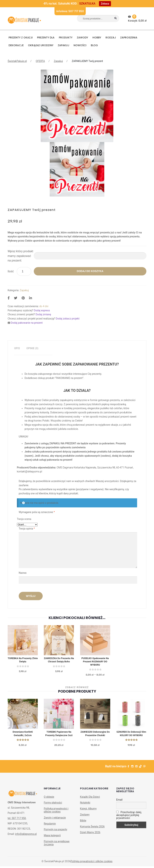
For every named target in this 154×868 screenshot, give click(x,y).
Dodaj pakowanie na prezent (27, 323)
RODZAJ (111, 38)
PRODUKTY (66, 38)
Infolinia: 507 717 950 (70, 11)
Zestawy (85, 821)
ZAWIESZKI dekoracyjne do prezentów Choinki (95, 736)
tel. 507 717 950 (17, 825)
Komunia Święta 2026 (92, 833)
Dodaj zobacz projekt (68, 319)
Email (119, 806)
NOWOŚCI (80, 45)
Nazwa (23, 573)
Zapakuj (63, 45)
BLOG (94, 45)
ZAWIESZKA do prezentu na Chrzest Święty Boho (59, 661)
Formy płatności (53, 809)
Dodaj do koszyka (90, 271)
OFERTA (40, 61)
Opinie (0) (32, 348)
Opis (17, 348)
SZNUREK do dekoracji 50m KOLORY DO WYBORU (131, 738)
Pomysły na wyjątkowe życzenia (57, 849)
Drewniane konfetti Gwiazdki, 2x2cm (23, 736)
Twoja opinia (27, 529)
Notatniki (85, 809)
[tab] (17, 348)
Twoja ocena (24, 519)
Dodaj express (42, 310)
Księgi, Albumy (88, 815)
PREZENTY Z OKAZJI (21, 38)
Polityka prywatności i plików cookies (56, 816)
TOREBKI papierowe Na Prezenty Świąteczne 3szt (59, 736)
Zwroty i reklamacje (55, 824)
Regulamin (50, 830)
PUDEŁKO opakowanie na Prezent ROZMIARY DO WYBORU (95, 662)
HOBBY (97, 38)
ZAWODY (82, 38)
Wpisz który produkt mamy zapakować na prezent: (20, 256)
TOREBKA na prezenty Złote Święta (23, 661)
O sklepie (49, 803)
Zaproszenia (129, 38)
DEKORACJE (16, 45)
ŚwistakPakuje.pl (17, 61)
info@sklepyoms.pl (26, 840)
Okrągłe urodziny (41, 45)
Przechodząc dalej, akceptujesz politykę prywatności (129, 821)
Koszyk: (138, 18)
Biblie (83, 827)
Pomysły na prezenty (55, 836)
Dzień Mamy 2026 (90, 839)
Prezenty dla (46, 38)
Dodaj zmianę (43, 314)
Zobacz (105, 4)
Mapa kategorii (52, 842)
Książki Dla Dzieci (90, 803)
